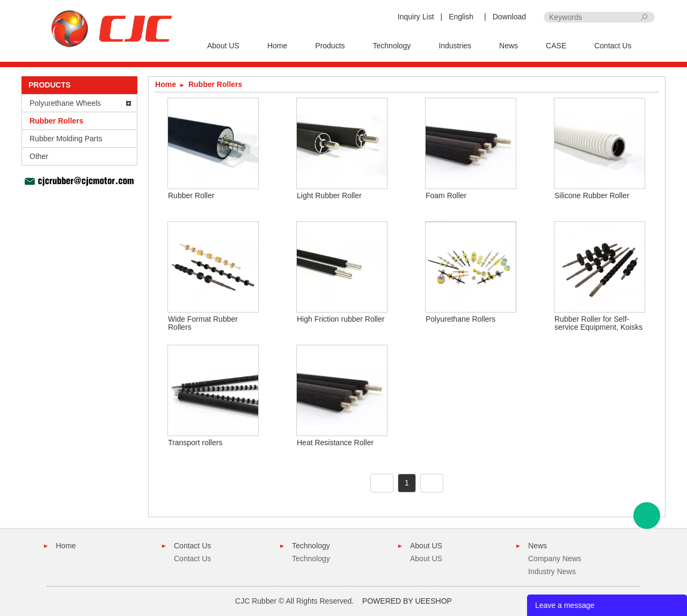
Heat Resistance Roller (335, 443)
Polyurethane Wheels (65, 103)
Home (277, 46)
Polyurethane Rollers (461, 319)
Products (330, 46)
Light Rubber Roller (329, 195)
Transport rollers (195, 443)
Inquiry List (416, 17)
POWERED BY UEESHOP (407, 601)
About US (223, 46)
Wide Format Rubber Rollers (203, 323)
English (461, 17)
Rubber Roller (191, 195)
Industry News (552, 571)
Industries (455, 46)
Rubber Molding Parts (66, 139)
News (509, 46)
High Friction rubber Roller (341, 319)
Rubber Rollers (56, 121)
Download (509, 17)
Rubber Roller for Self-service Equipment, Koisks (598, 323)
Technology (392, 46)
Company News (555, 559)
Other (39, 156)
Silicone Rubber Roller (592, 195)
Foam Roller (446, 195)
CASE (556, 46)
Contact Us (613, 46)
